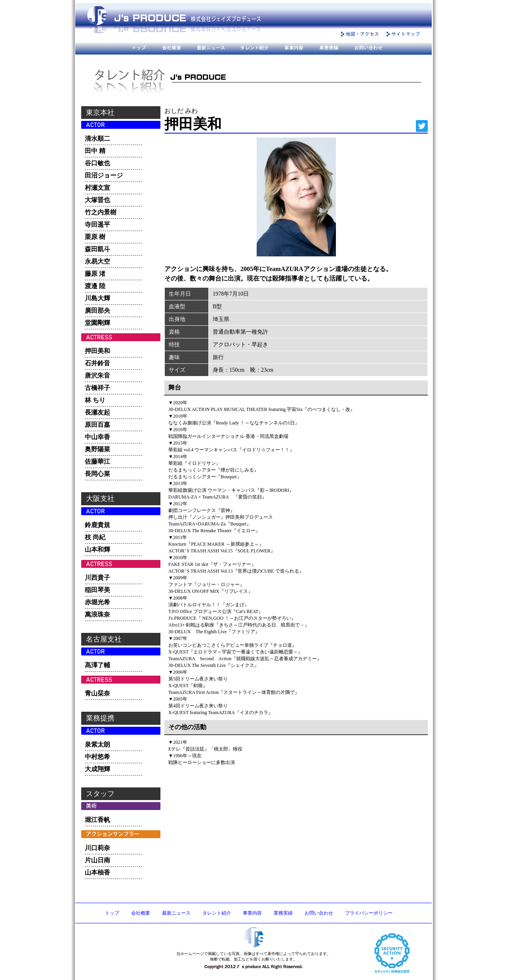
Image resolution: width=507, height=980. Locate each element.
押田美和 (97, 351)
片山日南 (97, 860)
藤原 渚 (95, 274)
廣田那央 (97, 310)
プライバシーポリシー (369, 913)
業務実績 (283, 913)
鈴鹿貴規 (97, 525)
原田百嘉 (97, 425)
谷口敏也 (97, 163)
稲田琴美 (97, 590)
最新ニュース (176, 913)
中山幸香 (97, 437)
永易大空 (97, 261)
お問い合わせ (319, 913)
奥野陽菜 (97, 449)
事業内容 (252, 913)
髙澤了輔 (97, 665)
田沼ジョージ (104, 175)
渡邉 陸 (95, 286)
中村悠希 (97, 757)
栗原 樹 (95, 237)
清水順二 (97, 138)
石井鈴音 (97, 363)
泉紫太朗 (97, 744)
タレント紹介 (217, 913)
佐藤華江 (97, 461)
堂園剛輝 (97, 323)
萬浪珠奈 (97, 614)
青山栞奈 (97, 693)
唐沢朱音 (97, 375)
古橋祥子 (97, 388)
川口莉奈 (97, 848)
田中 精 (95, 151)
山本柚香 (97, 872)
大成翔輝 (97, 769)
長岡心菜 (97, 474)
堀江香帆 (97, 820)
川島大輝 (97, 298)
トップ (112, 913)
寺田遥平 (97, 224)
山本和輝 (97, 549)
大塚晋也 (97, 200)
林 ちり (95, 400)
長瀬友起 (97, 412)
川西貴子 (97, 578)
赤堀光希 (97, 602)
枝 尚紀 (95, 537)
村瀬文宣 (97, 188)
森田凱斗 (97, 249)
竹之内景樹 (101, 212)
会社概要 (141, 913)
